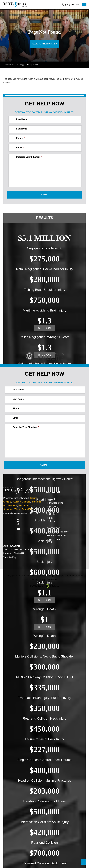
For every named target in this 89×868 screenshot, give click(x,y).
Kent (15, 506)
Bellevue (7, 506)
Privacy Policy (39, 580)
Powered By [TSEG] (44, 586)
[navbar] (84, 5)
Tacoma (33, 498)
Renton (31, 506)
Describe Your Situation (29, 157)
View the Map (10, 558)
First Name (22, 119)
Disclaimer (52, 580)
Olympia (7, 502)
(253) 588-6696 (72, 5)
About (52, 499)
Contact (53, 514)
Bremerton (37, 502)
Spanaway (8, 509)
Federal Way (28, 509)
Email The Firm (54, 540)
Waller (17, 509)
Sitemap (80, 576)
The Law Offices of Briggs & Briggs (38, 576)
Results (45, 218)
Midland (22, 506)
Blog (51, 518)
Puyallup (17, 502)
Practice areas (56, 503)
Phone (20, 138)
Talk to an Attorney (44, 44)
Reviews (53, 510)
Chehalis (26, 502)
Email (20, 148)
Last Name (22, 129)
